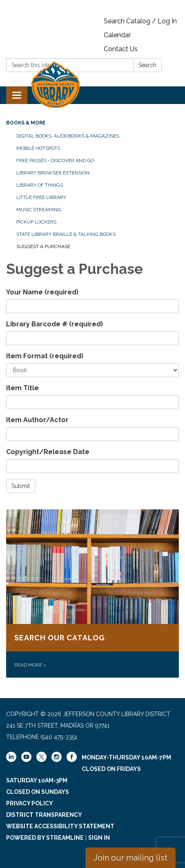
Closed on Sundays (38, 792)
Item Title (22, 388)
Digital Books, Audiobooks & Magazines (68, 136)
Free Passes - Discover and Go (55, 160)
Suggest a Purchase (43, 246)
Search (147, 65)
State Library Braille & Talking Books (66, 234)
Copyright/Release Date (48, 452)
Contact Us (121, 49)
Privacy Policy (30, 803)
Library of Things (40, 185)
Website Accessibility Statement (60, 826)
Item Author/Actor (37, 420)
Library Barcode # (55, 324)
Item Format (45, 356)
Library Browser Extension (53, 173)
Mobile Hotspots (38, 148)
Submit (21, 486)
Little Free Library (41, 197)
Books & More (26, 123)
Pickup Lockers (36, 222)
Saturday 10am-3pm (37, 780)
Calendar (117, 35)
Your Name (42, 292)
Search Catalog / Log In (140, 21)
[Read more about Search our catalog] (92, 593)
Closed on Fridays (111, 769)
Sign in (99, 838)
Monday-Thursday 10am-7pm (126, 757)
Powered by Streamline (45, 838)
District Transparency (44, 815)
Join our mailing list (130, 858)
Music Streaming (39, 210)
